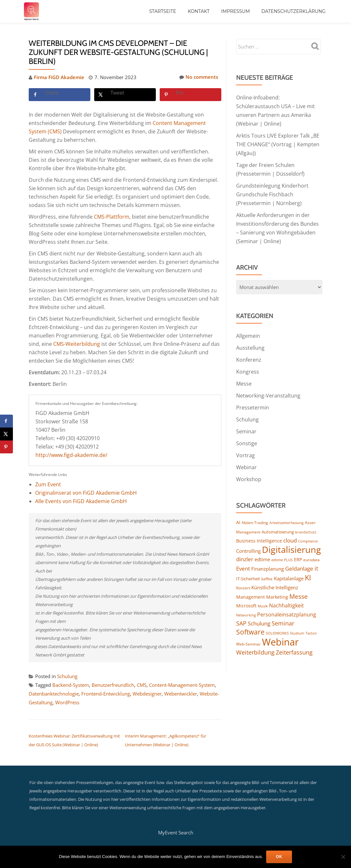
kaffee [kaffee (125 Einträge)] (267, 569)
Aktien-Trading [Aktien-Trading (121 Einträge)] (255, 513)
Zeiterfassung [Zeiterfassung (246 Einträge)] (294, 643)
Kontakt (199, 11)
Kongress (248, 366)
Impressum (236, 11)
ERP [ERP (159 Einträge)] (298, 550)
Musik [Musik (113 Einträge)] (263, 597)
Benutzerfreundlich (113, 684)
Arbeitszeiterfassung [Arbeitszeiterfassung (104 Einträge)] (286, 513)
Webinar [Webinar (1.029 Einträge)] (280, 633)
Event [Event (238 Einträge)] (243, 559)
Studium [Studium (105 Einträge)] (297, 624)
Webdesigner (147, 693)
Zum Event (48, 484)
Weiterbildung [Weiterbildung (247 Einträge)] (255, 643)
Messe (244, 377)
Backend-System (71, 684)
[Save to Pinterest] (191, 94)
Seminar (246, 424)
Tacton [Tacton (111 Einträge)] (311, 624)
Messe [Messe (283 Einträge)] (299, 587)
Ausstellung (250, 342)
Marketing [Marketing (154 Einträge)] (277, 588)
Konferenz (249, 354)
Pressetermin (253, 400)
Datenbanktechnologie (54, 693)
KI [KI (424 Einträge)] (308, 568)
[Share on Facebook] (60, 94)
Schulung (67, 676)
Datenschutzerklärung (293, 11)
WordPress (67, 701)
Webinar (246, 459)
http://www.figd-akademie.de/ (71, 455)
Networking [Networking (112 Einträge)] (246, 606)
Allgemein (248, 331)
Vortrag (246, 447)
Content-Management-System (182, 684)
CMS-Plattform (112, 216)
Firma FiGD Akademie (59, 77)
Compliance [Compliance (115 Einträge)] (308, 532)
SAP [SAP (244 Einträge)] (241, 614)
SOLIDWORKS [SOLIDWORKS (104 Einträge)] (277, 624)
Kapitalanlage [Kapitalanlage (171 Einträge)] (289, 569)
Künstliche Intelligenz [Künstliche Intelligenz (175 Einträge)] (275, 578)
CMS (142, 684)
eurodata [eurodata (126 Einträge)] (311, 551)
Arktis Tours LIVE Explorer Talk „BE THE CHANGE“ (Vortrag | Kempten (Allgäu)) (278, 143)
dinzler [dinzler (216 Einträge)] (245, 550)
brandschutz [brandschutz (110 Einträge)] (306, 522)
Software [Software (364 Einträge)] (250, 623)
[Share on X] (125, 94)
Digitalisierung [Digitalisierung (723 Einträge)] (291, 540)
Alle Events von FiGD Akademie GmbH (81, 501)
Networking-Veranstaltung (268, 389)
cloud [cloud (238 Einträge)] (290, 531)
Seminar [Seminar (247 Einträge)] (283, 614)
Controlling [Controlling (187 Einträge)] (248, 542)
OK (279, 857)
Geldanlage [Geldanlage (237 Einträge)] (299, 559)
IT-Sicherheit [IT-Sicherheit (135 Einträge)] (248, 569)
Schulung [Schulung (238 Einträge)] (259, 614)
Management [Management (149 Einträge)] (251, 588)
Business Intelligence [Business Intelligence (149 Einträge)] (259, 531)
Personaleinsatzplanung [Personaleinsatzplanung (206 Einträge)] (287, 605)
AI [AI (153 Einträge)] (238, 513)
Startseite (163, 11)
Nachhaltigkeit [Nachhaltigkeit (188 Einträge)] (286, 596)
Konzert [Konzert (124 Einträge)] (243, 579)
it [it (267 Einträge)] (316, 559)
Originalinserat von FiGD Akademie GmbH (86, 492)
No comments (199, 77)
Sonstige (247, 435)
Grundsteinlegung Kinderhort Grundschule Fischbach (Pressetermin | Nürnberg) (272, 191)
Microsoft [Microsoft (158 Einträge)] (246, 596)
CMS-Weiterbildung (77, 344)
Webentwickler (181, 693)
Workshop (249, 470)
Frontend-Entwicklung (106, 693)
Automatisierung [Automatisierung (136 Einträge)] (278, 522)
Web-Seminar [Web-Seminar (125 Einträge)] (248, 635)
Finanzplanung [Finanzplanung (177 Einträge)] (268, 560)
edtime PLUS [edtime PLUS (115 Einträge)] (282, 551)
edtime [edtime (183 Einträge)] (262, 550)
